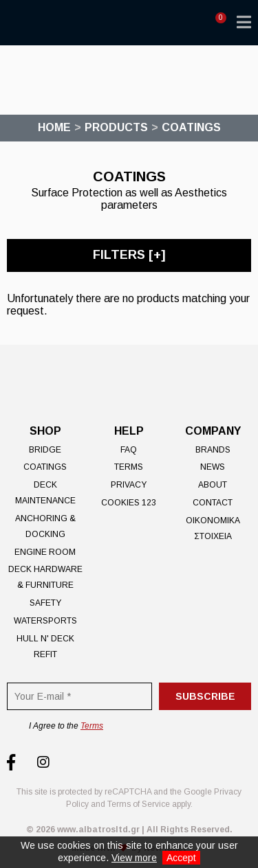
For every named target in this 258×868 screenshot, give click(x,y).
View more (134, 858)
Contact (213, 503)
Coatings (45, 467)
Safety (45, 603)
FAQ (129, 450)
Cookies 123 (129, 503)
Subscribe (205, 696)
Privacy (129, 485)
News (213, 467)
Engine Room (45, 552)
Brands (213, 450)
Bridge (45, 450)
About (213, 485)
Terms (129, 467)
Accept (181, 858)
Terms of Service (139, 804)
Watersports (45, 621)
